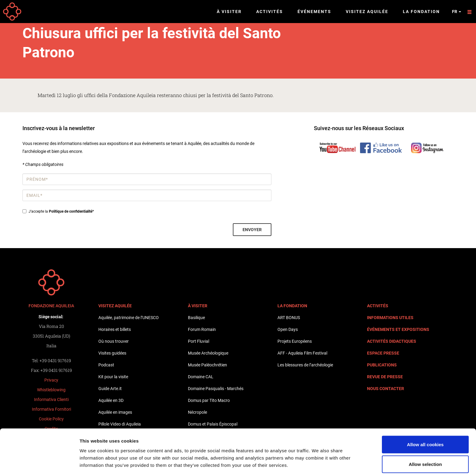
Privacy (51, 380)
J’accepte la (58, 211)
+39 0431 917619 (55, 360)
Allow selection (425, 439)
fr (457, 12)
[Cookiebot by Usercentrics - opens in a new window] (39, 463)
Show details (319, 459)
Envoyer (252, 230)
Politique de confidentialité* (71, 211)
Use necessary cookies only (425, 459)
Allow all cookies (425, 419)
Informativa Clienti (51, 399)
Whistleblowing (51, 390)
